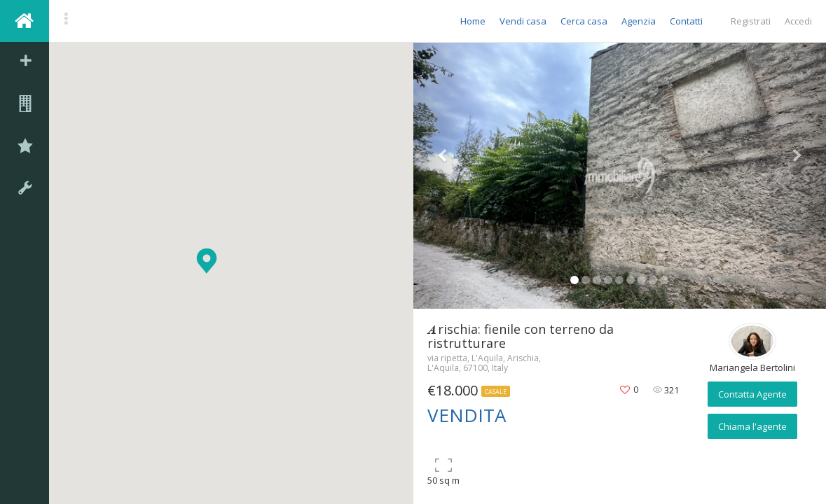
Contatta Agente (752, 394)
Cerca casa (584, 21)
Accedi (798, 21)
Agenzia (639, 21)
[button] (207, 261)
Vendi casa (523, 21)
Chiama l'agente (752, 426)
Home (473, 21)
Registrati (751, 21)
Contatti (686, 21)
